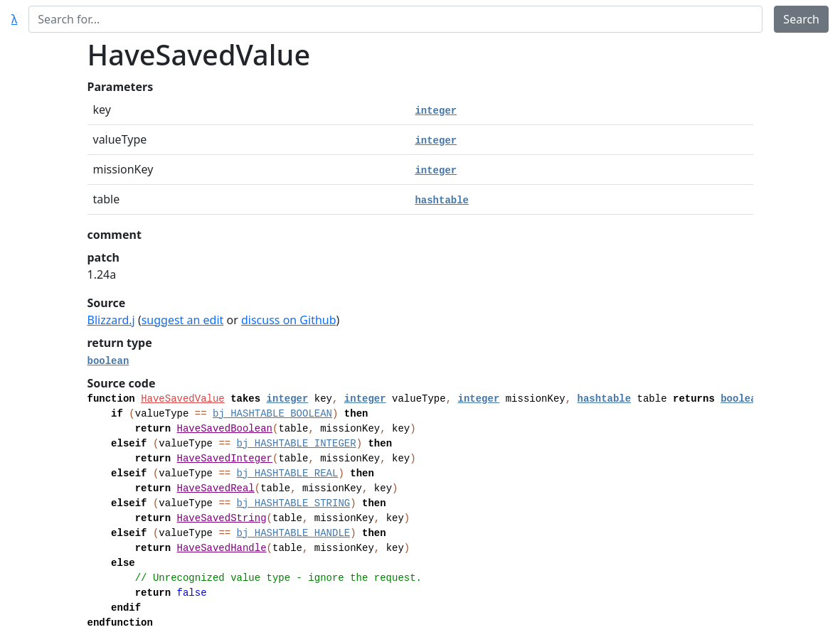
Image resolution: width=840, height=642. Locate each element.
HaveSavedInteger (225, 459)
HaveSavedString (222, 518)
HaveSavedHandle (222, 548)
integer (436, 111)
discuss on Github (289, 320)
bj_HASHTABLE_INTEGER (297, 444)
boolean (108, 361)
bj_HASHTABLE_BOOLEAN (272, 414)
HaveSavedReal (216, 488)
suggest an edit (183, 320)
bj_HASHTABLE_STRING (294, 503)
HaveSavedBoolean (225, 429)
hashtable (442, 200)
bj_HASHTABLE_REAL (288, 474)
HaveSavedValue (183, 399)
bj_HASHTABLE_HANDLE (294, 533)
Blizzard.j (111, 320)
